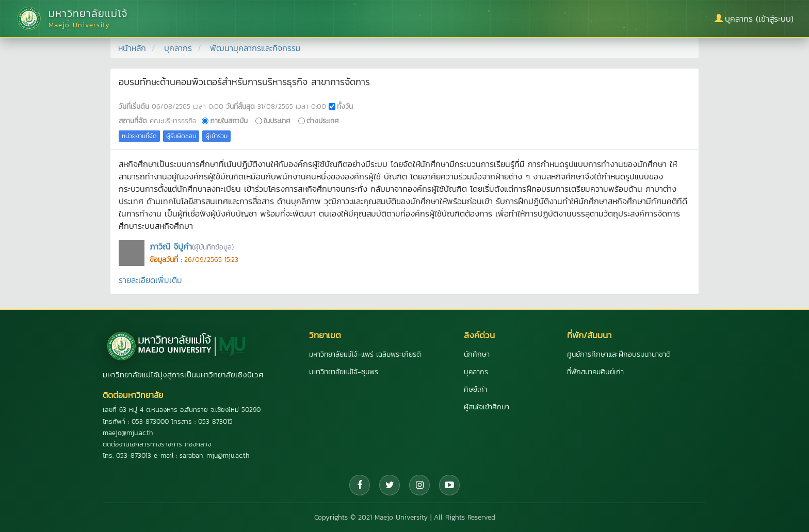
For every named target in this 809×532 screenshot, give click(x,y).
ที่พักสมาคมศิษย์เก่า (595, 372)
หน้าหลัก (132, 48)
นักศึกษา (477, 354)
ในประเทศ (277, 121)
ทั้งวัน (345, 106)
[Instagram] (419, 485)
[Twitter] (390, 485)
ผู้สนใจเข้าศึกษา (487, 407)
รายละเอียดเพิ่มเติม (150, 280)
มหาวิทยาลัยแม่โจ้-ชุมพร (344, 372)
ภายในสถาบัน (229, 121)
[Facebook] (360, 485)
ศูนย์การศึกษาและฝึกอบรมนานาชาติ (619, 354)
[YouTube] (449, 485)
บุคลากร (178, 48)
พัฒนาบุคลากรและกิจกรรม (255, 48)
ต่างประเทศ (323, 121)
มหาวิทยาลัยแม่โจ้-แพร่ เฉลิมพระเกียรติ (365, 354)
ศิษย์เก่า (475, 389)
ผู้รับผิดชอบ (181, 136)
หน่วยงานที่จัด (139, 136)
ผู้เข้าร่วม (216, 136)
